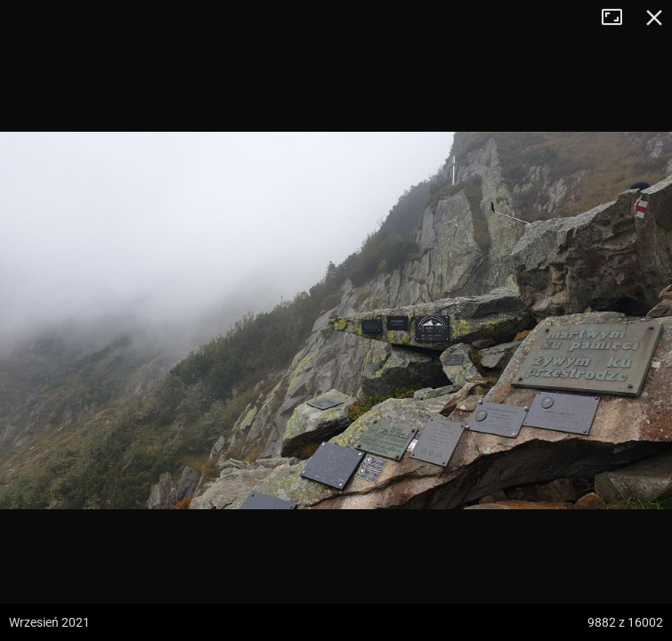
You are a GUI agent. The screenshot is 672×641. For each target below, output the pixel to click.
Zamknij (654, 18)
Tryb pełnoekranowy (619, 18)
